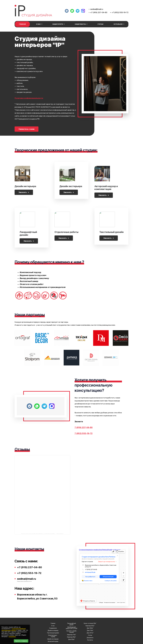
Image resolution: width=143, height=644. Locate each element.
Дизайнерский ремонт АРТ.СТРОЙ (71, 628)
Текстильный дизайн (53, 633)
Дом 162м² (90, 628)
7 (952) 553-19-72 (84, 433)
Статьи (100, 24)
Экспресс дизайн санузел (71, 632)
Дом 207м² (90, 633)
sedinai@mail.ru (97, 9)
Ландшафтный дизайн (71, 624)
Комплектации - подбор (53, 636)
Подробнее (12, 637)
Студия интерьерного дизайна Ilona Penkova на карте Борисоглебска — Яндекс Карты (42, 533)
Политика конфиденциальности (29, 98)
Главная (22, 24)
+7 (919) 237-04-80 (99, 12)
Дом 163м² (71, 639)
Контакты (90, 640)
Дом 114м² (90, 631)
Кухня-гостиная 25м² (90, 623)
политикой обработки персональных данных (14, 629)
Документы (90, 638)
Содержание (53, 628)
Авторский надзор (53, 641)
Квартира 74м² (71, 635)
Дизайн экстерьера (53, 639)
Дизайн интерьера (53, 631)
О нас (53, 626)
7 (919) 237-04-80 (84, 427)
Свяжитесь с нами (27, 129)
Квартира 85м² (71, 637)
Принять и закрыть (21, 641)
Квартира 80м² (90, 626)
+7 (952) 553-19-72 (120, 12)
